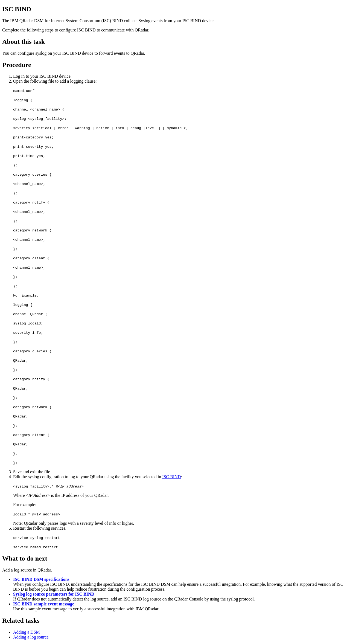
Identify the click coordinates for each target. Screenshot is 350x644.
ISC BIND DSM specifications (41, 579)
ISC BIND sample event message (44, 604)
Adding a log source (31, 637)
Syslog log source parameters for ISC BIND (54, 594)
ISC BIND (171, 477)
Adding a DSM (27, 632)
